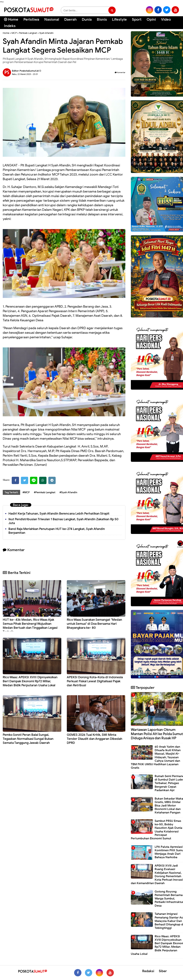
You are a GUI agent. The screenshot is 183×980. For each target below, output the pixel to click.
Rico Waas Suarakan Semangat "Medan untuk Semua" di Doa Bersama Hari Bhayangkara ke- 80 (94, 624)
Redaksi (148, 971)
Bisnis (102, 19)
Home (11, 19)
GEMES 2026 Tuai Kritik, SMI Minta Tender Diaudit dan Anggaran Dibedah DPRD (95, 739)
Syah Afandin (46, 33)
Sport (137, 19)
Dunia (87, 19)
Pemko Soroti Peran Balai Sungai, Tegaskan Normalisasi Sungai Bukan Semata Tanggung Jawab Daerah (28, 739)
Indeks (10, 26)
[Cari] (176, 22)
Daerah (70, 19)
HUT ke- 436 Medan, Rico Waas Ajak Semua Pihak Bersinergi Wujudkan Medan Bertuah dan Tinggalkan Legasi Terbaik (30, 626)
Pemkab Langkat (28, 33)
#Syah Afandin (68, 492)
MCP (14, 33)
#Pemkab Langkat (45, 492)
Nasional (52, 19)
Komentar (120, 72)
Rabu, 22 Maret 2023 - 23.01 (25, 74)
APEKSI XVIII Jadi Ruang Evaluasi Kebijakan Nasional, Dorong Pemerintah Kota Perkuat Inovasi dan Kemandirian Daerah (157, 874)
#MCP (26, 492)
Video (166, 19)
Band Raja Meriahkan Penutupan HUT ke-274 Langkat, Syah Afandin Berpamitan (57, 531)
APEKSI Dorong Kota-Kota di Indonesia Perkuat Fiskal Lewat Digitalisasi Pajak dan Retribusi (95, 681)
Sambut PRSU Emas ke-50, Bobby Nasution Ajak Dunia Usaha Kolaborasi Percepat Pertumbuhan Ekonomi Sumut (157, 830)
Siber (163, 971)
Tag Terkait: (11, 492)
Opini (151, 19)
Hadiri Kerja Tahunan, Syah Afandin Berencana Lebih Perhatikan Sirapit (59, 514)
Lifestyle (119, 19)
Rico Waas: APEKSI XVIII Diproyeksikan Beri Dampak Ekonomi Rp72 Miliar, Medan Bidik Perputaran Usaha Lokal (30, 681)
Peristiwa (31, 19)
